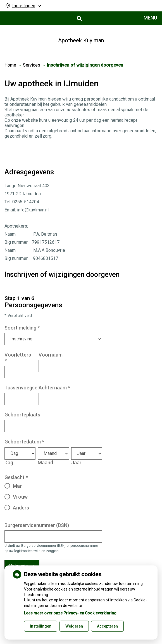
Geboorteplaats (22, 415)
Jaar (76, 463)
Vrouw (20, 497)
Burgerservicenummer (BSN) (37, 525)
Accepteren (107, 626)
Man (18, 486)
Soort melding (22, 328)
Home (10, 65)
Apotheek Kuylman (81, 40)
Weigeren (74, 626)
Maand (45, 463)
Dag (9, 463)
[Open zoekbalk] (79, 19)
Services (32, 65)
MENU (150, 18)
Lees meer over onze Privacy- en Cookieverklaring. (71, 613)
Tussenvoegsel (22, 388)
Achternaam (54, 388)
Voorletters (18, 358)
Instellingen (41, 626)
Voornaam (51, 355)
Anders (21, 508)
